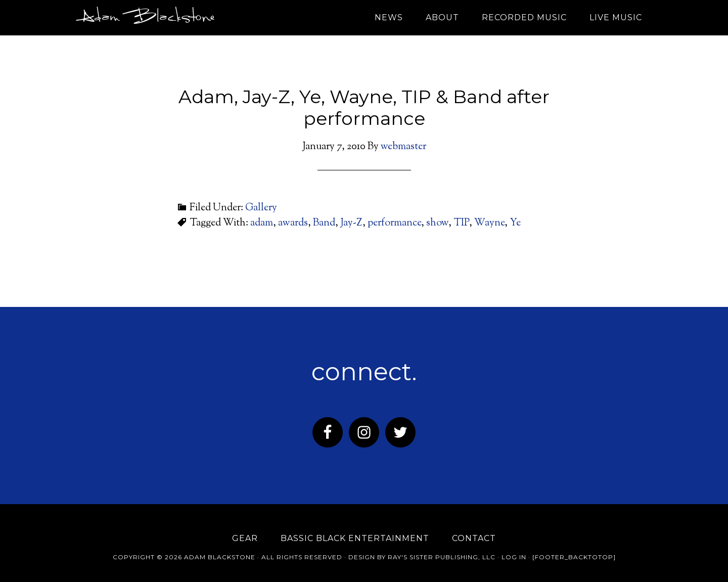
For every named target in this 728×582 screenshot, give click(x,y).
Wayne (489, 223)
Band (324, 223)
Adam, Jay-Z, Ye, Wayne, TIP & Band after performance (364, 107)
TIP (461, 223)
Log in (514, 557)
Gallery (261, 208)
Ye (515, 223)
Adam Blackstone (146, 18)
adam (262, 223)
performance (394, 223)
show (437, 223)
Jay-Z (351, 223)
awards (293, 223)
